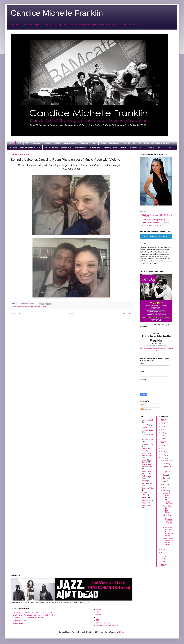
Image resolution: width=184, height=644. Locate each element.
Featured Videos (148, 440)
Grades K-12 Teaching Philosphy (153, 220)
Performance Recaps (34, 307)
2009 (163, 562)
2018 (163, 445)
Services (37, 143)
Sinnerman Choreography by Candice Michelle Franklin (33, 612)
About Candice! (147, 420)
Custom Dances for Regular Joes (108, 626)
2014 (163, 458)
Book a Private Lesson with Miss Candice (118, 143)
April (165, 484)
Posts (144, 405)
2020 (163, 439)
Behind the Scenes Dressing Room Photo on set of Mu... (167, 498)
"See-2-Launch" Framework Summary (155, 222)
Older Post (127, 313)
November (167, 461)
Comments (146, 409)
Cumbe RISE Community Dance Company (108, 147)
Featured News (147, 430)
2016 (163, 452)
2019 (163, 442)
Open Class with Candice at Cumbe (154, 143)
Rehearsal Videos (148, 488)
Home (11, 143)
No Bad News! (18, 623)
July (165, 475)
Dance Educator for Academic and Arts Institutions (65, 147)
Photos (57, 143)
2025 (163, 423)
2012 (163, 552)
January (166, 491)
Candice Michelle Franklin (57, 13)
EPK (19, 143)
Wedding (84, 143)
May (165, 481)
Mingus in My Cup (19, 621)
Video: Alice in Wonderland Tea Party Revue (168, 542)
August (166, 472)
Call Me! (168, 147)
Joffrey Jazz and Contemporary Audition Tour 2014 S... (168, 520)
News (94, 143)
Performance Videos (146, 477)
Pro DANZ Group (137, 147)
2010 (163, 559)
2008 (163, 565)
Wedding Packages (103, 623)
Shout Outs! (146, 500)
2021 (163, 436)
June (165, 478)
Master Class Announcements (148, 454)
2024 (163, 426)
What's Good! (147, 506)
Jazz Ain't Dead (155, 147)
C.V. (27, 143)
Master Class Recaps (146, 461)
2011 (163, 556)
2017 (163, 448)
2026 (163, 420)
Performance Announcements (148, 466)
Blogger (122, 632)
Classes (145, 427)
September (167, 467)
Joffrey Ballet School (146, 450)
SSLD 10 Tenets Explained (151, 225)
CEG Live (145, 425)
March (165, 487)
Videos (47, 143)
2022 (163, 433)
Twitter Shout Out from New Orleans (167, 509)
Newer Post (16, 313)
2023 (163, 430)
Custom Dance (70, 143)
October (166, 464)
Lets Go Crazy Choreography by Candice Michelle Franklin (34, 615)
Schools (99, 615)
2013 (163, 549)
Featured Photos (148, 435)
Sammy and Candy (146, 494)
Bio (97, 617)
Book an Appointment (156, 236)
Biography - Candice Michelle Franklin (25, 147)
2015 (163, 455)
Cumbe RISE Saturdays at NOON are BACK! (29, 618)
